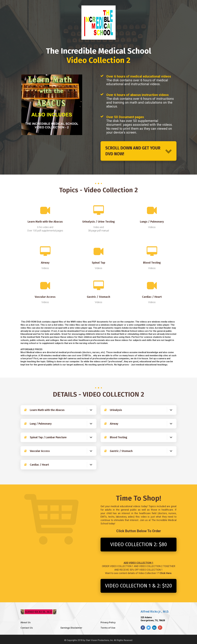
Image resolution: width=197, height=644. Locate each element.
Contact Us (27, 628)
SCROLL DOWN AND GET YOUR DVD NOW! (139, 151)
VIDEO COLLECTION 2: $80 (139, 544)
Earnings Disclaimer (71, 628)
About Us (26, 623)
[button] (91, 410)
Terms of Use (108, 628)
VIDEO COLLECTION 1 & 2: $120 (139, 586)
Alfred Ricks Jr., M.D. (155, 611)
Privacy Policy (108, 623)
